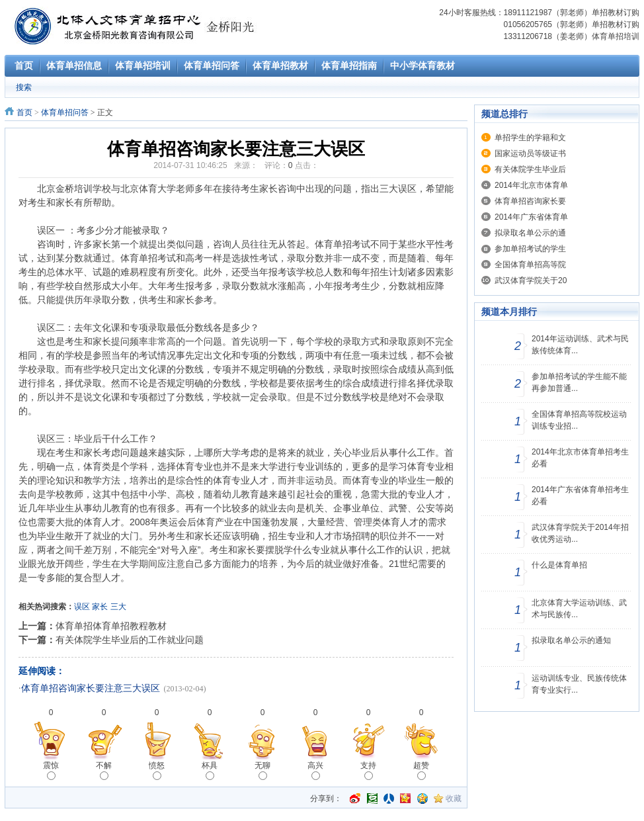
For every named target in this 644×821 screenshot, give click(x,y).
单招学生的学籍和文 (530, 138)
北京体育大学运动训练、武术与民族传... (579, 609)
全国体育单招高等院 (530, 265)
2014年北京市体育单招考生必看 (580, 458)
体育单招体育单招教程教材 (111, 626)
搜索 (24, 87)
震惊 (51, 770)
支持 (368, 770)
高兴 (315, 770)
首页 (24, 112)
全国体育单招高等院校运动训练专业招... (579, 420)
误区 (82, 607)
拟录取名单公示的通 (530, 233)
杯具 (210, 770)
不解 (104, 770)
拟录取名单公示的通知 (571, 640)
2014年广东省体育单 (531, 217)
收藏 (454, 799)
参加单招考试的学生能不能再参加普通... (579, 382)
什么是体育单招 (559, 565)
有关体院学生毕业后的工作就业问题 (130, 640)
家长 (100, 607)
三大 (118, 607)
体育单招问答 (65, 112)
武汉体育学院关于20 (531, 281)
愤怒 (157, 770)
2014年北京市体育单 (531, 185)
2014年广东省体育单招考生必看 (580, 496)
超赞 (421, 770)
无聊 (262, 770)
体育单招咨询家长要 (530, 201)
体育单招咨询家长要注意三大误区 (91, 688)
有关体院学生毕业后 (530, 169)
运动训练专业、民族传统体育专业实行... (579, 684)
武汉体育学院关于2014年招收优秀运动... (580, 533)
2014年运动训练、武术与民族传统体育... (580, 345)
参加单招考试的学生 (530, 249)
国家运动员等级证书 (530, 153)
